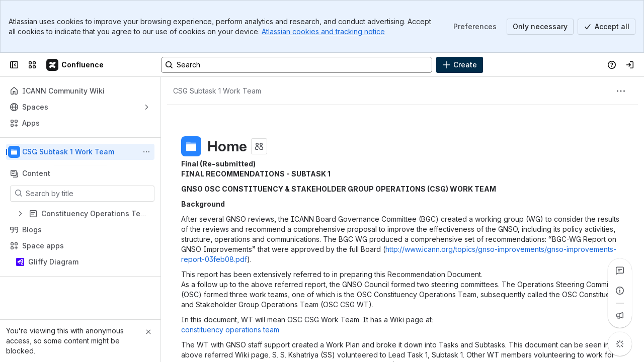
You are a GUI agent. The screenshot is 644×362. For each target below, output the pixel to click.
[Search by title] (88, 194)
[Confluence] (75, 65)
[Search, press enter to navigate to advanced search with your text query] (297, 65)
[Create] (460, 65)
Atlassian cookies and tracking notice (323, 31)
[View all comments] (620, 270)
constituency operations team (230, 330)
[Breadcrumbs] (217, 91)
